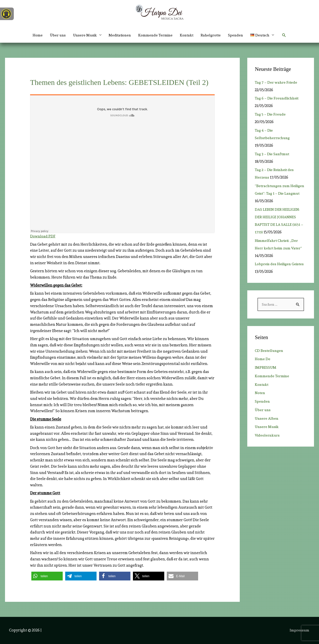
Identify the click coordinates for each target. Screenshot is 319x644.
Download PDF (43, 236)
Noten (260, 393)
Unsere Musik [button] (81, 35)
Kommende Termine (156, 35)
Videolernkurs (268, 436)
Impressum (300, 630)
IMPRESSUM (266, 368)
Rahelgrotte (214, 35)
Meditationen (118, 35)
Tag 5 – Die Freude (272, 114)
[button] (267, 35)
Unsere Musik (267, 427)
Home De (263, 359)
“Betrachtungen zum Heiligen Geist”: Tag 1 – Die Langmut (278, 193)
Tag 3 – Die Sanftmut (273, 154)
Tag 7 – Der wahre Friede (278, 82)
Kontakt (189, 35)
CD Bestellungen (270, 351)
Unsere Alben (267, 419)
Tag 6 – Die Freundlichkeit (280, 98)
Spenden (240, 35)
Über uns (53, 35)
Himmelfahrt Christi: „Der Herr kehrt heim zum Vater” (280, 248)
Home (32, 35)
